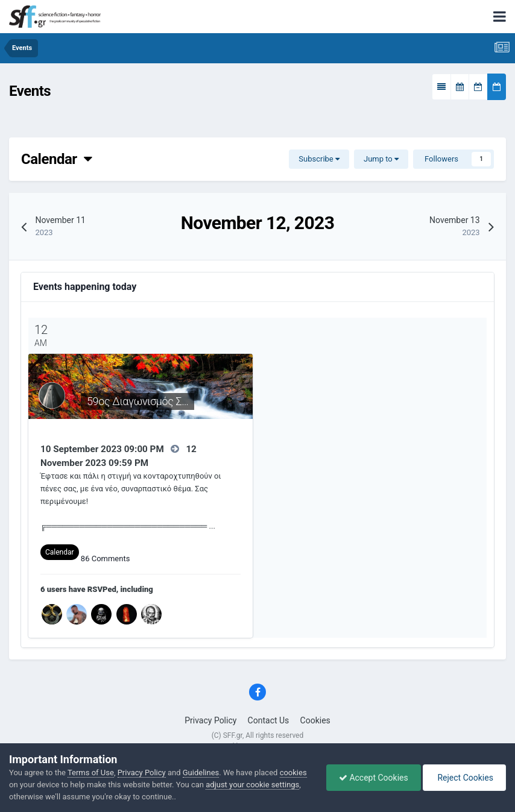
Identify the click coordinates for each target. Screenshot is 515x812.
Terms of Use (91, 773)
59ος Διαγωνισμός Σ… (137, 401)
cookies (293, 773)
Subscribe (319, 159)
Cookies (315, 720)
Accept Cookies (374, 778)
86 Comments (106, 559)
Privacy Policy (210, 720)
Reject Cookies (464, 778)
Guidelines (201, 773)
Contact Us (269, 720)
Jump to (381, 159)
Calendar (56, 159)
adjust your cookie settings (252, 785)
